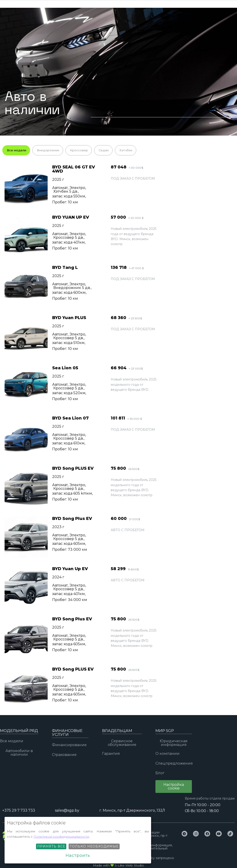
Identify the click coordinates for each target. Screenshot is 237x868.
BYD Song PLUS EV (73, 468)
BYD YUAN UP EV (71, 217)
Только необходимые (94, 846)
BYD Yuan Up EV (70, 569)
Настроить (78, 855)
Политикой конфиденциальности (61, 837)
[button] (174, 787)
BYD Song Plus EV (72, 519)
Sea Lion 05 (65, 368)
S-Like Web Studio (129, 865)
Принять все (51, 846)
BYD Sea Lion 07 (70, 418)
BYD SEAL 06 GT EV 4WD (74, 169)
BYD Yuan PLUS (69, 318)
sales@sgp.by (67, 810)
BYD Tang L (65, 267)
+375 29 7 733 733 (111, 12)
